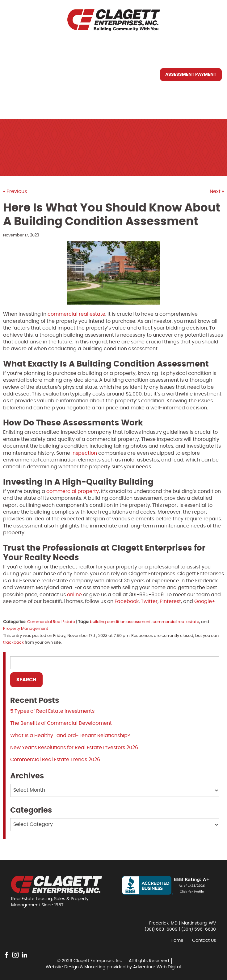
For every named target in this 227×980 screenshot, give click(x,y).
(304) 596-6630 (199, 929)
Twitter (149, 601)
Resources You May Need (42, 88)
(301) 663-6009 (161, 929)
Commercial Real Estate (51, 622)
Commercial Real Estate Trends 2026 (55, 760)
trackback (13, 643)
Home (17, 46)
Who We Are (26, 60)
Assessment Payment (191, 75)
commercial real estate (176, 622)
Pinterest (170, 601)
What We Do (26, 74)
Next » (217, 191)
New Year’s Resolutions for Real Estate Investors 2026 (74, 748)
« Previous (15, 191)
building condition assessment (120, 622)
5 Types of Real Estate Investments (52, 711)
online (74, 595)
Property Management (26, 629)
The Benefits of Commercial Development (61, 723)
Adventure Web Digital (157, 967)
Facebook (127, 601)
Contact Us (26, 103)
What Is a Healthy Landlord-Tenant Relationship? (70, 736)
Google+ (205, 601)
